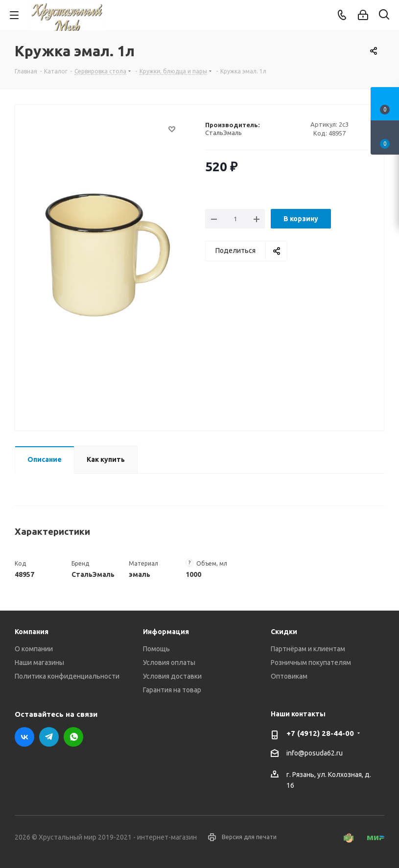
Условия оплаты (169, 662)
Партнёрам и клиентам (308, 649)
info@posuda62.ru (315, 753)
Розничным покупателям (311, 662)
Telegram (49, 737)
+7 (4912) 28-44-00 (320, 733)
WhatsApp (73, 737)
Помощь (156, 649)
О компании (34, 649)
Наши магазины (39, 662)
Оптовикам (289, 676)
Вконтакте (24, 737)
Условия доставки (172, 676)
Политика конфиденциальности (67, 676)
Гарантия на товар (172, 690)
